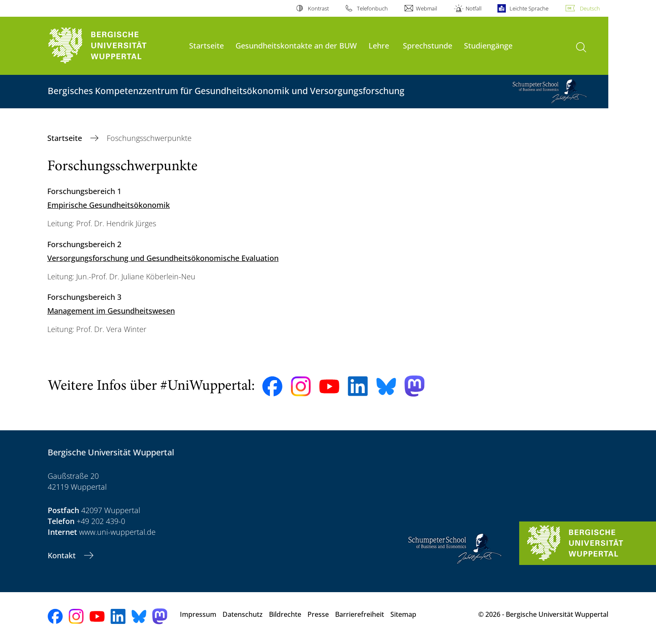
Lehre (379, 45)
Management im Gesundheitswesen (111, 311)
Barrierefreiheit (360, 614)
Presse (318, 614)
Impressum (198, 614)
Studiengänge (488, 45)
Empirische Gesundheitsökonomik (109, 205)
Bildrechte (285, 614)
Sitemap (403, 614)
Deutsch (590, 8)
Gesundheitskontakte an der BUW (296, 45)
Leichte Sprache (529, 8)
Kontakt (63, 555)
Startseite (206, 45)
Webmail (427, 8)
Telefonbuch (372, 8)
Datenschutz (243, 614)
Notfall (474, 8)
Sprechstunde (428, 45)
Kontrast (318, 8)
